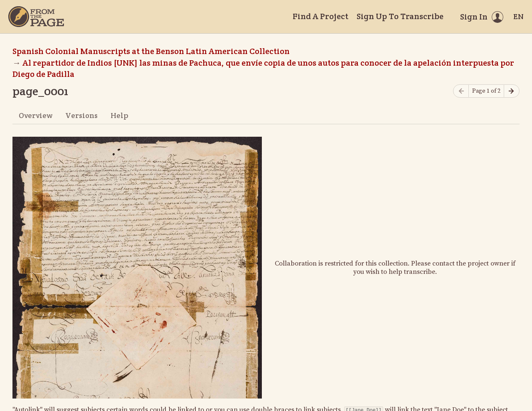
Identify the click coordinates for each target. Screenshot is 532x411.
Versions (81, 115)
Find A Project (320, 16)
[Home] (36, 17)
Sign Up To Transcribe (400, 16)
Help (119, 115)
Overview (36, 115)
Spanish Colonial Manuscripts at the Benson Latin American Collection (151, 51)
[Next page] (512, 91)
